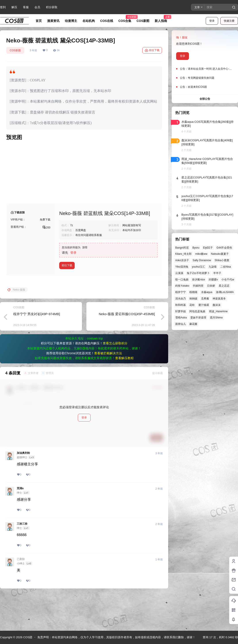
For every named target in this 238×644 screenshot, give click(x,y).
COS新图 (15, 50)
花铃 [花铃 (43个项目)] (192, 305)
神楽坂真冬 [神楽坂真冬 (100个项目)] (219, 299)
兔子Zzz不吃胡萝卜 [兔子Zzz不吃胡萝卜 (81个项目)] (198, 273)
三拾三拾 (22, 559)
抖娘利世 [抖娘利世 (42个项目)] (198, 286)
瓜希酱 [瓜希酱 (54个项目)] (205, 299)
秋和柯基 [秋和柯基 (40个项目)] (181, 305)
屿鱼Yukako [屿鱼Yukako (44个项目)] (182, 286)
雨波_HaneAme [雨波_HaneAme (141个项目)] (218, 311)
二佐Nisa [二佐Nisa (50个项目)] (226, 267)
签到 (3, 7)
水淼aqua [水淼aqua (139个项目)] (207, 292)
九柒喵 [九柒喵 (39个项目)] (213, 267)
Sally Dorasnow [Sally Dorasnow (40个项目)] (202, 260)
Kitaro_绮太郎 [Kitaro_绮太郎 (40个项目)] (183, 254)
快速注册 (229, 21)
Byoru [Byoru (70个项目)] (196, 248)
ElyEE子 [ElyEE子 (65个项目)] (208, 248)
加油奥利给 (23, 489)
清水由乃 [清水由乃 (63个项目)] (181, 299)
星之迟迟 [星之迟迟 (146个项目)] (224, 286)
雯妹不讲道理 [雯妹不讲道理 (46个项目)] (198, 318)
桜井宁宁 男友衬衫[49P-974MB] (37, 350)
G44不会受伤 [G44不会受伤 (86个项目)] (224, 248)
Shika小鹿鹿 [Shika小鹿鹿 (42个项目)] (222, 260)
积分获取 (52, 7)
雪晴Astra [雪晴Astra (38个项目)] (181, 318)
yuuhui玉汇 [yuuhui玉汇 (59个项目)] (198, 267)
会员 (37, 7)
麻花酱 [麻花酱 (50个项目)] (193, 324)
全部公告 (205, 99)
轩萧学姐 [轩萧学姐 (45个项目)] (181, 311)
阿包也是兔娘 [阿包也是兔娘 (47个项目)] (197, 311)
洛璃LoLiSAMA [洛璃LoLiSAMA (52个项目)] (225, 292)
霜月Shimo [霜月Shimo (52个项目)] (216, 318)
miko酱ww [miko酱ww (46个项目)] (201, 254)
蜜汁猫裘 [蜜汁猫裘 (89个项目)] (204, 305)
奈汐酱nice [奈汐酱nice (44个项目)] (198, 280)
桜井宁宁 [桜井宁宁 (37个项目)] (181, 292)
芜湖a (20, 524)
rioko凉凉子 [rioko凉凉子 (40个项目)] (182, 260)
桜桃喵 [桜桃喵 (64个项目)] (193, 292)
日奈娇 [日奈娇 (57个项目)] (211, 286)
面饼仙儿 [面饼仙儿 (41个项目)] (181, 324)
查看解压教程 (124, 394)
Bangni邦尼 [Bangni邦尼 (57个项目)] (182, 248)
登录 (212, 21)
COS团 (27, 637)
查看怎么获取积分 (115, 379)
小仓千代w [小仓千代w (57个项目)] (228, 280)
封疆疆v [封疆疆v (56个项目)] (213, 280)
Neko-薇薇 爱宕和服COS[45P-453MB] (127, 350)
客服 (26, 7)
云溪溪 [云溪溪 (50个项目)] (179, 273)
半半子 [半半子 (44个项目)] (217, 273)
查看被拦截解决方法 (108, 389)
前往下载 (152, 50)
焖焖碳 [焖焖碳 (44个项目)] (193, 299)
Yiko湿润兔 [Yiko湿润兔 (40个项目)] (182, 267)
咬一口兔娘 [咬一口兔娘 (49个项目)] (182, 280)
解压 (14, 7)
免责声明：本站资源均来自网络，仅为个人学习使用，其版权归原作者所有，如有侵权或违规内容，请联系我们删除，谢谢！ (116, 637)
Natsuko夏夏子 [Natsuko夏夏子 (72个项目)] (220, 254)
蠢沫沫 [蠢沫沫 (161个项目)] (217, 305)
